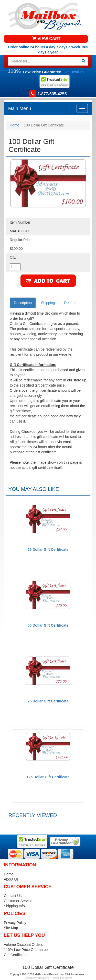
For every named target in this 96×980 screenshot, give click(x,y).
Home (14, 125)
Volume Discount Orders (23, 945)
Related (70, 303)
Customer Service (18, 901)
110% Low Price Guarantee (26, 950)
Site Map (11, 928)
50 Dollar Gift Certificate (48, 625)
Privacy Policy (15, 923)
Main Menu (20, 108)
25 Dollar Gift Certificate (48, 549)
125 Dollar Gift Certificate (48, 777)
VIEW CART (46, 39)
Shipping (48, 303)
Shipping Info (14, 906)
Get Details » (74, 72)
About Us (11, 879)
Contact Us (13, 896)
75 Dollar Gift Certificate (48, 701)
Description (23, 303)
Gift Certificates (16, 955)
